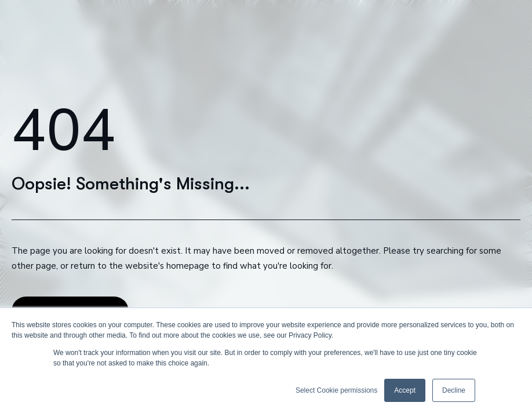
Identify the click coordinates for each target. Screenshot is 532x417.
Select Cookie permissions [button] (336, 390)
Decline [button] (454, 390)
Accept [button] (405, 390)
